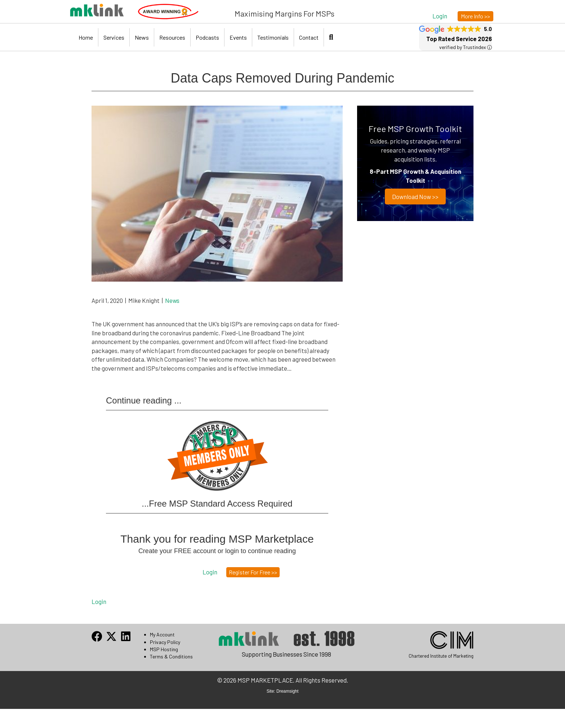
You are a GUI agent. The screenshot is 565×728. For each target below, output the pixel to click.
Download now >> (415, 197)
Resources (172, 37)
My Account (162, 634)
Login (99, 601)
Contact (309, 37)
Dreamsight (287, 691)
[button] (440, 16)
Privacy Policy (165, 642)
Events (238, 37)
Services (114, 37)
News (142, 37)
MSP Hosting (164, 649)
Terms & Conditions (171, 656)
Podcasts (207, 37)
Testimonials (273, 37)
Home (86, 37)
